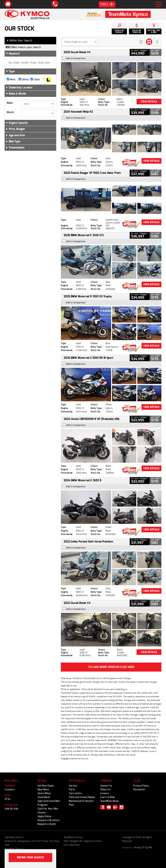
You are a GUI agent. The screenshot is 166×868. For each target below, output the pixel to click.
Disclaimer (139, 789)
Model (10, 112)
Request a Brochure (48, 820)
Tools (107, 4)
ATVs (8, 795)
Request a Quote (47, 824)
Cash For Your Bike (48, 809)
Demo (24, 80)
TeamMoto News (110, 801)
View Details (149, 102)
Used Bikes (44, 797)
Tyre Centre (75, 793)
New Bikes (43, 789)
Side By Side (11, 805)
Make (10, 103)
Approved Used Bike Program (49, 803)
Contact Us (106, 786)
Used (35, 80)
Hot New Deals (46, 786)
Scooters (10, 786)
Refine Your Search (19, 41)
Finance (42, 812)
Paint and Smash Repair (82, 797)
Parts (72, 789)
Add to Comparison (76, 58)
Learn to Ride (107, 797)
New (11, 80)
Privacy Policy (141, 786)
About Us (105, 789)
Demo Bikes (44, 793)
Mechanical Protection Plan (81, 803)
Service (73, 786)
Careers (105, 793)
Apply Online (44, 816)
